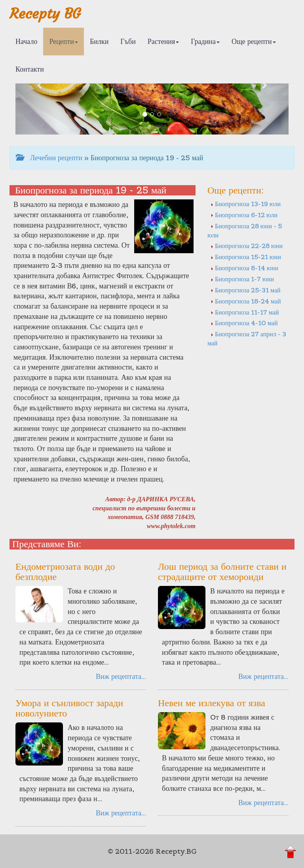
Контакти (30, 69)
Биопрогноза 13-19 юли (246, 204)
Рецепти (64, 41)
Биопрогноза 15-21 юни (246, 257)
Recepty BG (45, 14)
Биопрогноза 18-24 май (246, 301)
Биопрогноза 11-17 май (245, 312)
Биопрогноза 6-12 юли (244, 215)
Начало (26, 41)
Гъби (128, 41)
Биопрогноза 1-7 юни (242, 279)
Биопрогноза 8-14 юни (244, 268)
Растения (163, 41)
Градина (205, 41)
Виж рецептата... (121, 676)
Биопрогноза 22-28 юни (247, 246)
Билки (99, 41)
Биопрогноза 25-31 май (246, 290)
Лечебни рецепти (49, 158)
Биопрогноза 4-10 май (244, 323)
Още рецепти (254, 41)
